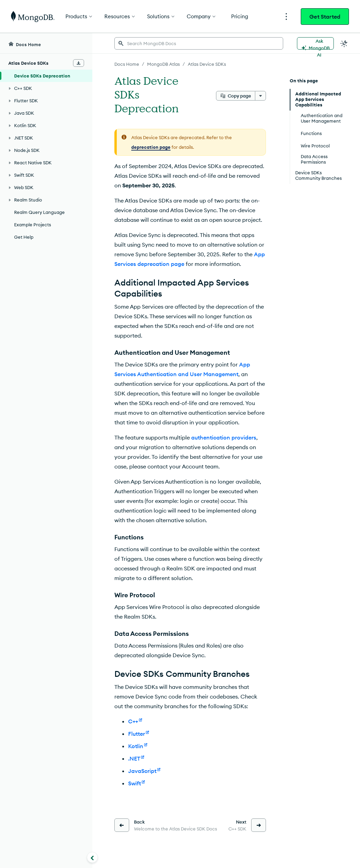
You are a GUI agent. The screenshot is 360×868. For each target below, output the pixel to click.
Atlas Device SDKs (207, 64)
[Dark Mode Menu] (344, 43)
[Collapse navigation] (92, 857)
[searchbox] (199, 43)
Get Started (325, 17)
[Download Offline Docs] (79, 63)
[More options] (260, 96)
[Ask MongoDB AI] (315, 43)
